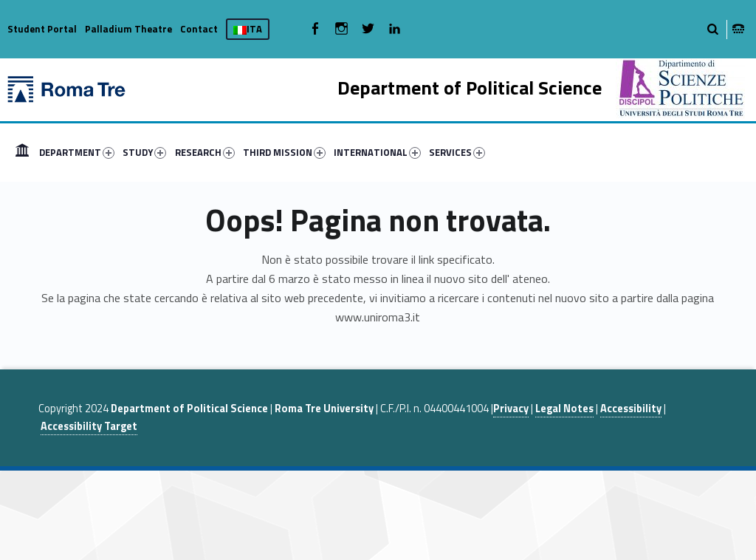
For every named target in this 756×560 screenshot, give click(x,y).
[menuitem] (22, 152)
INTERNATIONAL (377, 152)
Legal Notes (564, 409)
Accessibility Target (89, 426)
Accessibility (631, 409)
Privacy (511, 409)
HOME (22, 152)
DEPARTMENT (77, 152)
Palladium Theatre (128, 29)
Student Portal (42, 29)
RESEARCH (205, 152)
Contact (199, 29)
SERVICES (457, 152)
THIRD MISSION (284, 152)
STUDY (144, 152)
